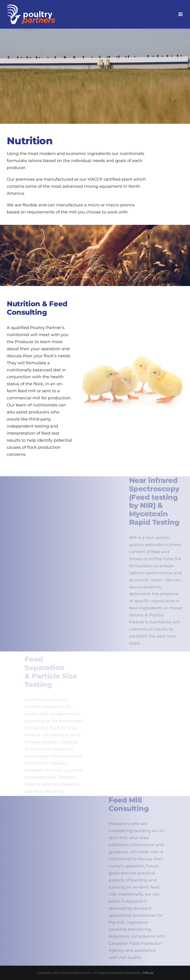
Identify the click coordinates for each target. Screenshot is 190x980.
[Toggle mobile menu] (181, 14)
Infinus (148, 973)
